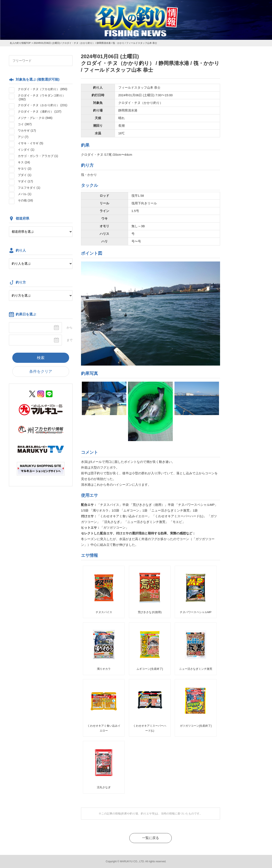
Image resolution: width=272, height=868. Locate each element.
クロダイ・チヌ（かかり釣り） (43, 105)
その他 (25, 200)
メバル (25, 194)
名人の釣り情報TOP (20, 43)
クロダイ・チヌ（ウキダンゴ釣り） (42, 97)
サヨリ (25, 169)
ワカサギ (27, 131)
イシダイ (26, 150)
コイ (25, 124)
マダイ (25, 181)
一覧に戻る (151, 838)
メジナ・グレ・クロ (35, 118)
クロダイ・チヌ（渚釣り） (40, 111)
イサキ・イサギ (31, 143)
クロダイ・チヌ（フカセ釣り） (43, 89)
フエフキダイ (29, 188)
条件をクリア (41, 371)
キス (24, 162)
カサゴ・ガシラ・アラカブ (38, 156)
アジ (23, 137)
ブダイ (25, 175)
